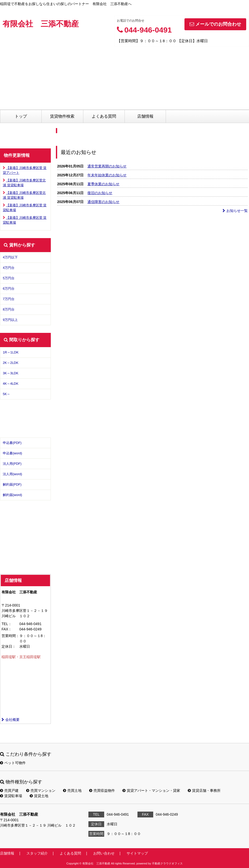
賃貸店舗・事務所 (204, 790)
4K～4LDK (11, 384)
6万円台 (9, 289)
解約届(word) (12, 495)
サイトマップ (137, 853)
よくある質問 (104, 116)
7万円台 (9, 299)
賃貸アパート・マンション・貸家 (151, 790)
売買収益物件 (102, 790)
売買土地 (72, 790)
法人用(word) (12, 474)
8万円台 (9, 309)
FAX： (7, 629)
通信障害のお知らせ (103, 202)
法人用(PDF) (12, 464)
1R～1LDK (11, 352)
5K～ (6, 394)
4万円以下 (10, 257)
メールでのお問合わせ (215, 24)
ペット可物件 (13, 763)
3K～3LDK (11, 373)
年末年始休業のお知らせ (107, 175)
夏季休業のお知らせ (103, 184)
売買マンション (41, 790)
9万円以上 (10, 320)
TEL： (7, 624)
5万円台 (9, 278)
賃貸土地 (39, 796)
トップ (21, 116)
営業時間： (10, 636)
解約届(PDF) (12, 484)
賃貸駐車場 (11, 796)
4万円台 (9, 268)
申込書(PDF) (12, 443)
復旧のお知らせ (100, 193)
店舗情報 (145, 116)
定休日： (9, 646)
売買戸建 (9, 790)
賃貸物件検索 (62, 116)
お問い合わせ (104, 853)
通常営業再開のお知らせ (107, 166)
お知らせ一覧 (235, 211)
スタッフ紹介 (37, 853)
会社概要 (11, 720)
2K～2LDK (11, 363)
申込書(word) (12, 453)
